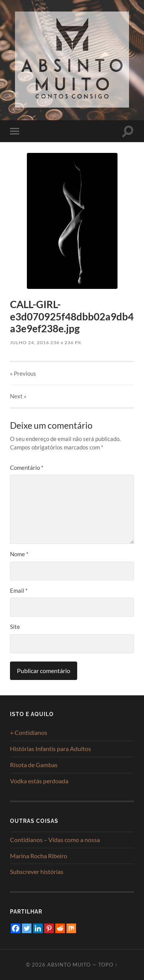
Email (19, 590)
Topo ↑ (108, 965)
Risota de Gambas (34, 765)
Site (15, 627)
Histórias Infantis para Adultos (50, 749)
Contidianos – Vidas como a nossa (55, 840)
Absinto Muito (69, 965)
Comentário (27, 468)
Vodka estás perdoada (39, 781)
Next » (18, 396)
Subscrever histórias (37, 871)
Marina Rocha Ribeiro (39, 856)
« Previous (23, 373)
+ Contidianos (29, 732)
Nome (19, 554)
